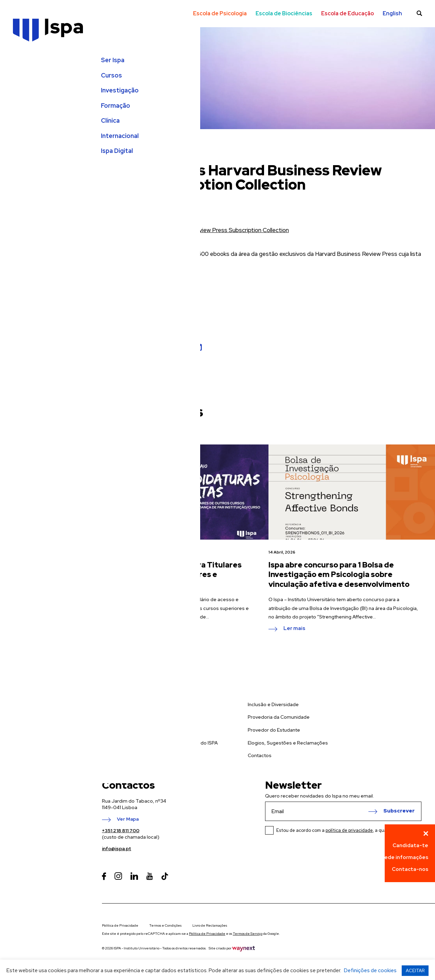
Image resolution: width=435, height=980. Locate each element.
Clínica (23, 127)
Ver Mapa (128, 819)
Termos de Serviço (248, 934)
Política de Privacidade (120, 925)
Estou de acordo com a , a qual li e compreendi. (349, 830)
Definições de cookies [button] (370, 970)
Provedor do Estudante (274, 730)
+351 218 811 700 (121, 830)
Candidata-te (410, 845)
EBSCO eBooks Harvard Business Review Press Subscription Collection (195, 230)
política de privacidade (349, 830)
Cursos (24, 82)
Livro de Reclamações (210, 925)
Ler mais (128, 629)
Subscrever (399, 811)
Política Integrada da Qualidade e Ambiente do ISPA (160, 743)
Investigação (32, 97)
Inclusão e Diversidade (273, 704)
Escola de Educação (347, 13)
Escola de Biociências (284, 13)
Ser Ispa (25, 67)
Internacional (32, 142)
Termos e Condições (165, 925)
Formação (28, 112)
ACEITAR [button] (415, 971)
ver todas (130, 425)
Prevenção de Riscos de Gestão (138, 755)
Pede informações (405, 857)
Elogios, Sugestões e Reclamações (288, 743)
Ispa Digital (30, 158)
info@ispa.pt (117, 848)
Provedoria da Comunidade (279, 717)
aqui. (192, 264)
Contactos (260, 755)
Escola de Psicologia (220, 13)
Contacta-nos (410, 869)
